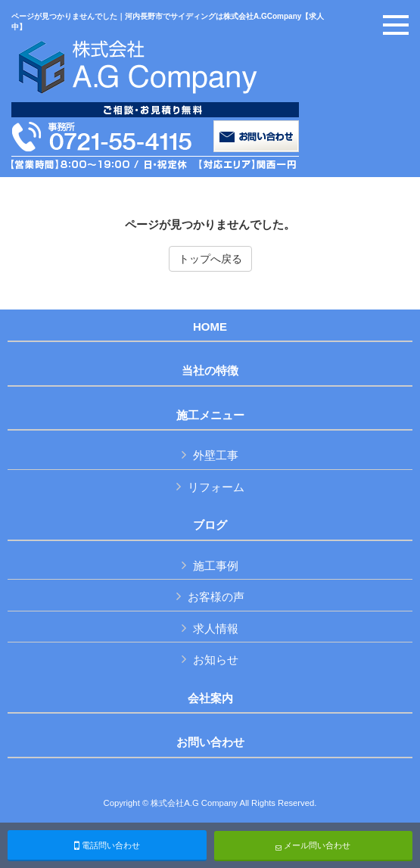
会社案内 (210, 698)
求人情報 (216, 628)
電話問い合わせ (107, 845)
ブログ (210, 525)
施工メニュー (210, 415)
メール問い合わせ (313, 846)
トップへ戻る (210, 259)
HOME (210, 327)
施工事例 (216, 566)
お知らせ (216, 660)
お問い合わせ (210, 742)
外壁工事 (216, 455)
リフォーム (216, 487)
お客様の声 (216, 597)
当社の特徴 (210, 371)
